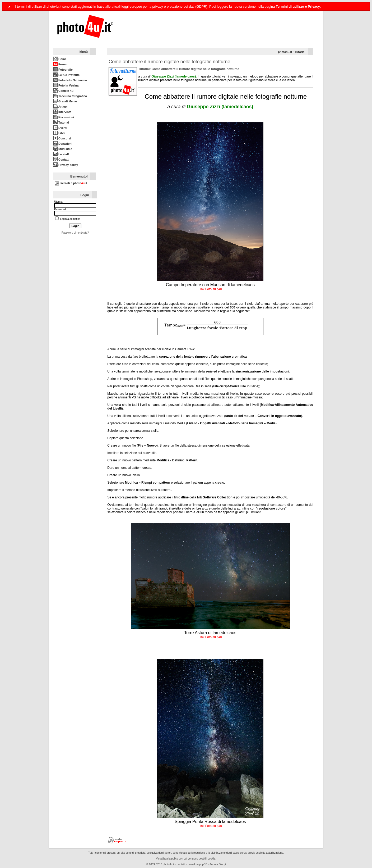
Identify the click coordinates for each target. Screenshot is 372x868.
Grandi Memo (65, 101)
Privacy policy (66, 165)
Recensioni (64, 117)
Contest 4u (63, 91)
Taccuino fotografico (70, 96)
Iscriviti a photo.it (71, 183)
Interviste (62, 112)
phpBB (203, 864)
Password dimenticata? (75, 233)
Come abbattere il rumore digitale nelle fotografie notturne (169, 62)
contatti (181, 864)
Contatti (61, 160)
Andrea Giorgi (218, 864)
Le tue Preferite (66, 75)
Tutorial (61, 122)
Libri (59, 133)
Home (60, 59)
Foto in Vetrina (66, 85)
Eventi (60, 128)
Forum (60, 64)
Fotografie (63, 70)
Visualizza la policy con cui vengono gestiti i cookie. (186, 859)
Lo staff (61, 154)
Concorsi (62, 138)
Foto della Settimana (70, 80)
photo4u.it (285, 52)
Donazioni (63, 144)
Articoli (61, 107)
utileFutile (63, 149)
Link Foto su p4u (210, 289)
